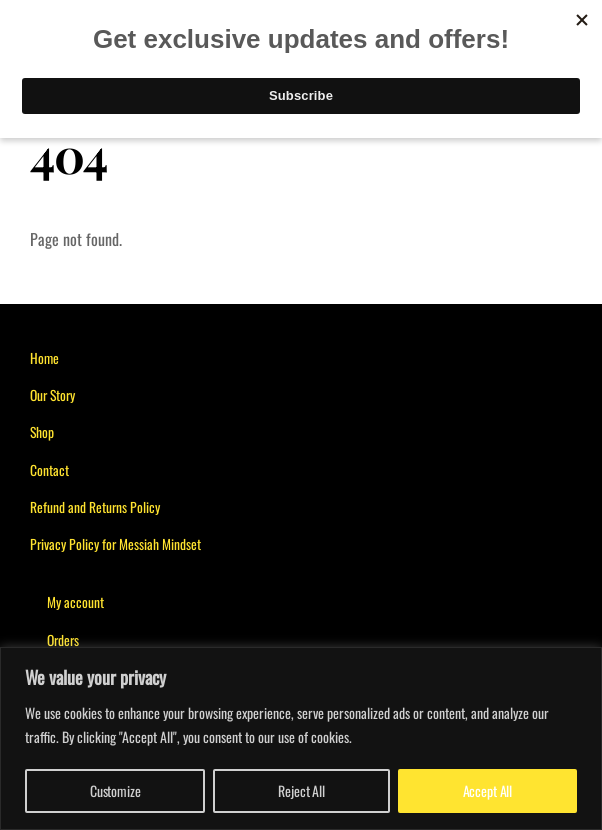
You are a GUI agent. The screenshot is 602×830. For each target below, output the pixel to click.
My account (75, 602)
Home (44, 358)
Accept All (488, 790)
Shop (42, 432)
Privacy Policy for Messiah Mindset (115, 544)
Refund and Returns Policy (95, 507)
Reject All (301, 790)
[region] (301, 738)
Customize (115, 790)
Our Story (52, 395)
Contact (49, 470)
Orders (63, 640)
